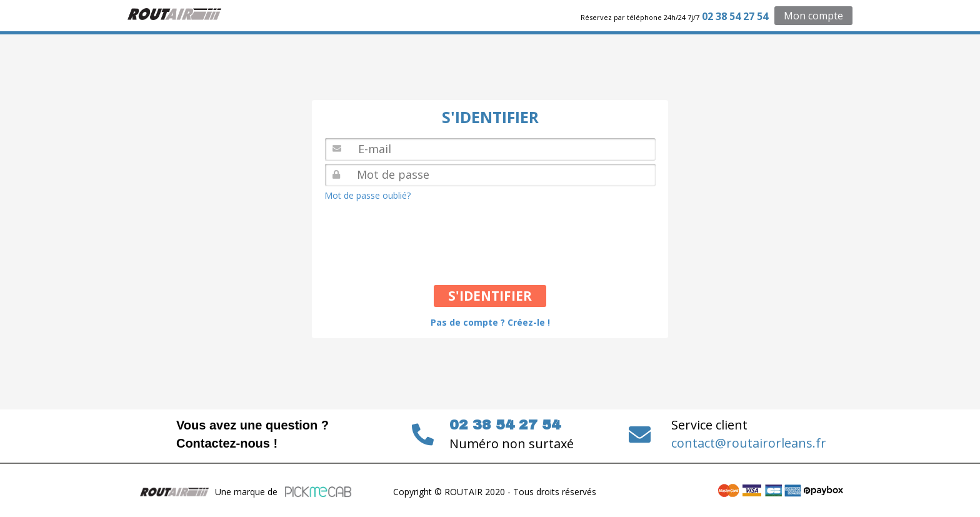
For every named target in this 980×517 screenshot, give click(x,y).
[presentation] (422, 236)
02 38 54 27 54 (735, 16)
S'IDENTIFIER (490, 296)
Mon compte (813, 16)
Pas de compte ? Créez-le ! (490, 322)
